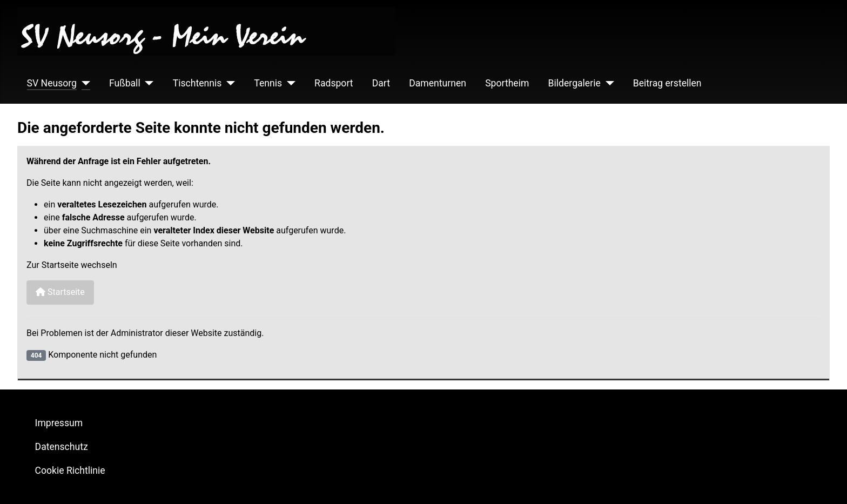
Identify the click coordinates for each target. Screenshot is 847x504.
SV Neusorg (52, 83)
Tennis (268, 83)
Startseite (60, 292)
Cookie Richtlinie (70, 471)
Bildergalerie (574, 83)
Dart (381, 83)
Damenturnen (438, 83)
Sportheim (507, 83)
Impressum (59, 423)
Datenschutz (62, 447)
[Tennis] (289, 83)
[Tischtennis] (228, 83)
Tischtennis (197, 83)
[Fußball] (147, 83)
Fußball (125, 83)
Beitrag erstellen (667, 83)
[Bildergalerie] (607, 83)
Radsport (334, 83)
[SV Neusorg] (83, 83)
